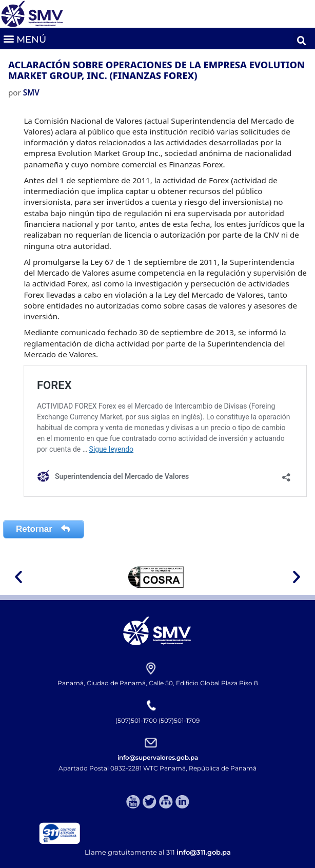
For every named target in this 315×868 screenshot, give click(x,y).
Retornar (44, 529)
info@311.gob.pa (204, 852)
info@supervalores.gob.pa (158, 757)
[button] (24, 38)
